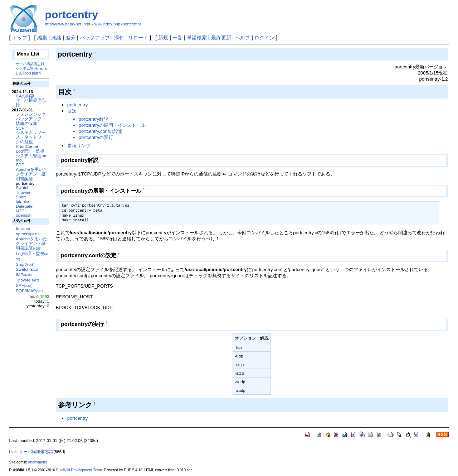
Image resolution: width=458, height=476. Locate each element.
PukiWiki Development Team (79, 470)
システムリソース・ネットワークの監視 (31, 137)
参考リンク (79, 146)
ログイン (264, 38)
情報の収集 (26, 123)
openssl (27, 234)
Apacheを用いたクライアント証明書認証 (31, 174)
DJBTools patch (28, 73)
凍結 (56, 38)
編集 (42, 38)
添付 (119, 38)
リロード (138, 38)
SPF (20, 165)
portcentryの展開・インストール (112, 125)
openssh (24, 215)
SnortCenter (27, 146)
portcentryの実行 (96, 137)
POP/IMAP (30, 291)
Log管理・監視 (30, 151)
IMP (24, 275)
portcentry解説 (94, 119)
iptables (23, 201)
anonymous (38, 462)
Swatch (23, 187)
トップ (20, 38)
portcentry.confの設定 (101, 131)
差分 (70, 38)
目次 (72, 111)
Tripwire (23, 192)
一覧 (177, 38)
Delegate (24, 206)
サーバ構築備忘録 (30, 64)
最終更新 (221, 38)
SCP (20, 128)
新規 (163, 38)
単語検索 (197, 38)
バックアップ (95, 38)
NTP (20, 211)
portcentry (72, 15)
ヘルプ (243, 38)
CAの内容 (25, 96)
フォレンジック (31, 114)
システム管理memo (31, 69)
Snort (21, 197)
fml (23, 228)
